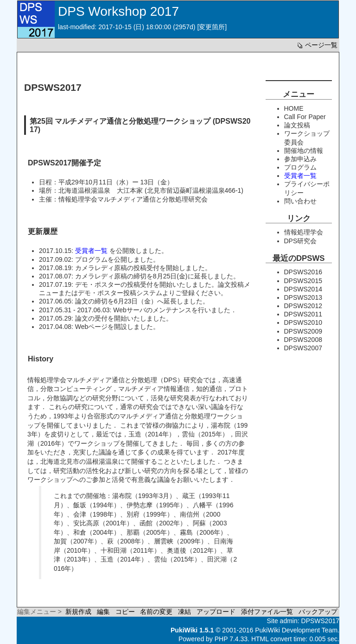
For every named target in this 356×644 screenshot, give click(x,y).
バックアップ (318, 612)
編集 (103, 612)
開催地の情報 (304, 151)
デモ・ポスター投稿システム (120, 293)
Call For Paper (305, 117)
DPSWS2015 (303, 281)
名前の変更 (156, 612)
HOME (294, 108)
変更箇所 (212, 27)
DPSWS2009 (303, 331)
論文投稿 (297, 125)
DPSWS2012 (303, 306)
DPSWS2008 (303, 340)
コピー (125, 612)
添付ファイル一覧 (267, 612)
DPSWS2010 (303, 322)
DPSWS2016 (303, 272)
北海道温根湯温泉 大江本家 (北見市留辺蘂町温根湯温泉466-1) (151, 190)
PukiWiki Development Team (296, 630)
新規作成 (78, 612)
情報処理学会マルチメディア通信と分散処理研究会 (133, 199)
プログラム (91, 259)
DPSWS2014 (303, 289)
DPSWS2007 (303, 348)
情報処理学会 (304, 232)
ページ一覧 (317, 45)
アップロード (216, 612)
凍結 (184, 612)
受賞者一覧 (91, 251)
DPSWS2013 (303, 297)
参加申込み (300, 159)
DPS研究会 (301, 241)
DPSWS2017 (320, 621)
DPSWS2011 (303, 314)
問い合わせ (300, 201)
